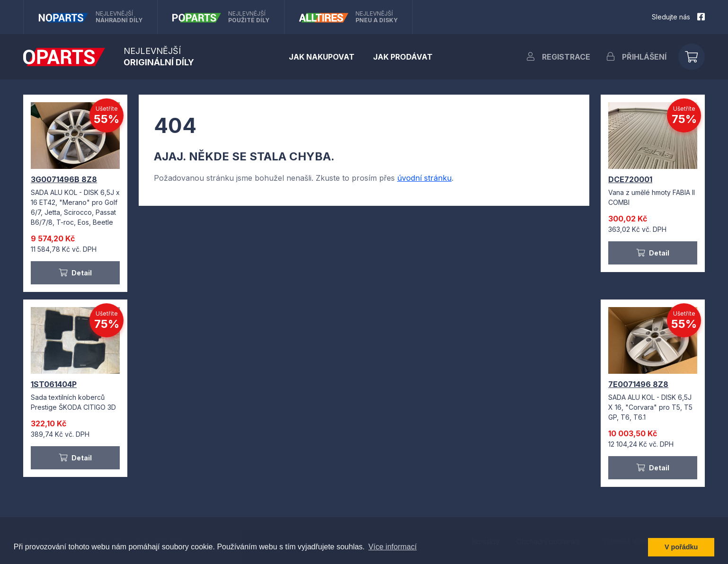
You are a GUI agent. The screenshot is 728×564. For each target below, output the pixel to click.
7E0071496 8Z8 (638, 384)
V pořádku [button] (681, 547)
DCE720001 (630, 179)
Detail (75, 273)
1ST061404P (54, 384)
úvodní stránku (424, 178)
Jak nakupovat (322, 57)
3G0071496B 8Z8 (64, 179)
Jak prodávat (403, 57)
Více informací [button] (392, 547)
